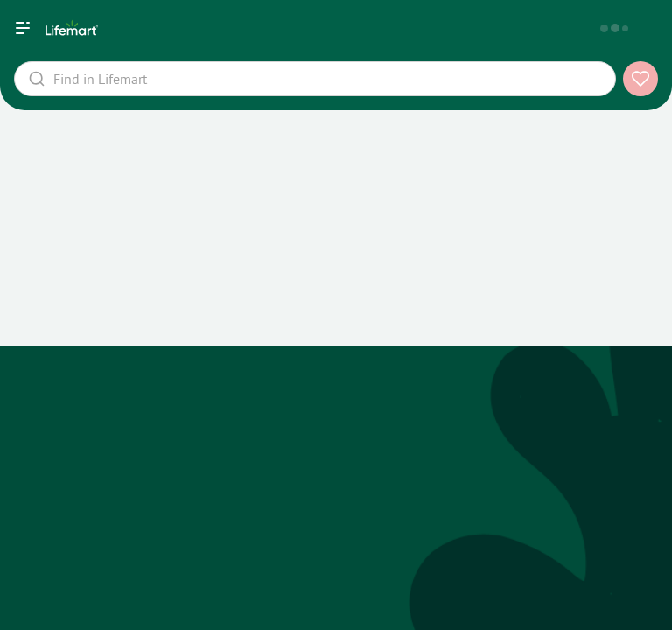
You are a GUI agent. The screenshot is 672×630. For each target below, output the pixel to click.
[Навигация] (23, 28)
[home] (269, 28)
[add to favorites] (640, 79)
